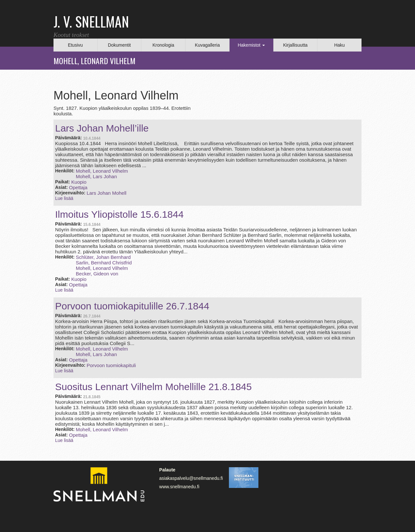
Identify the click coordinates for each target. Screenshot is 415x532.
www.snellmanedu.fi (179, 487)
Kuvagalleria (207, 45)
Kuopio (79, 182)
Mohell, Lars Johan (96, 176)
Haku (340, 45)
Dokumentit (119, 45)
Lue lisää (64, 198)
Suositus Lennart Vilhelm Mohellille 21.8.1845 (154, 387)
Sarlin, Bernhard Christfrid (104, 263)
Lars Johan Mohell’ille (102, 128)
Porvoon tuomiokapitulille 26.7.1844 (132, 306)
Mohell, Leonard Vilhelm (102, 171)
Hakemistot (251, 45)
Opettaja (78, 187)
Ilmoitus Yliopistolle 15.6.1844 (119, 214)
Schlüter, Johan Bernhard (103, 257)
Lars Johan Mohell (107, 193)
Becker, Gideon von (97, 274)
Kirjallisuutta (295, 45)
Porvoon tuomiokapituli (111, 365)
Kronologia (163, 45)
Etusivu (75, 45)
